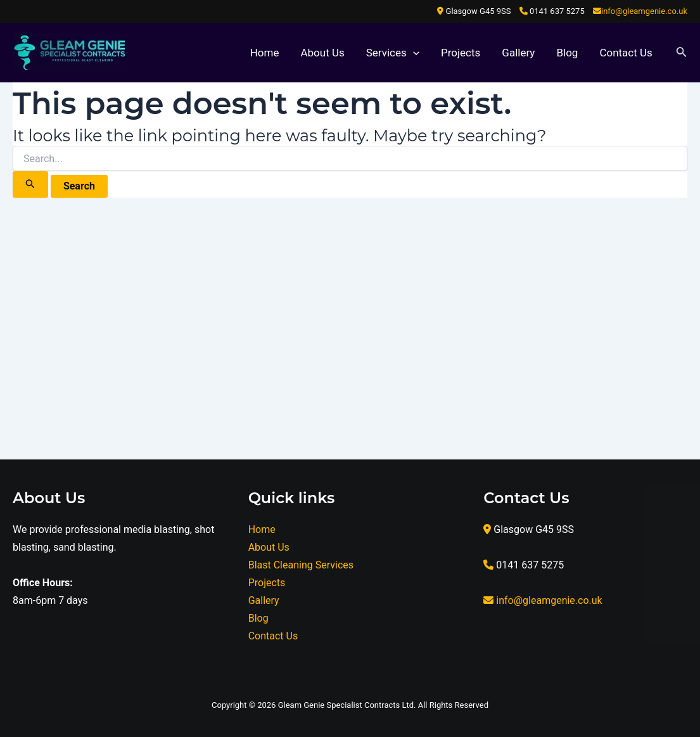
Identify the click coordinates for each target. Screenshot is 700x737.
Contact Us (626, 53)
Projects (461, 53)
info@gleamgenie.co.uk (644, 11)
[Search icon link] (682, 53)
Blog (567, 53)
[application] (413, 53)
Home (265, 53)
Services (393, 53)
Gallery (518, 53)
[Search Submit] (30, 184)
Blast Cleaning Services (301, 565)
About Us (322, 53)
